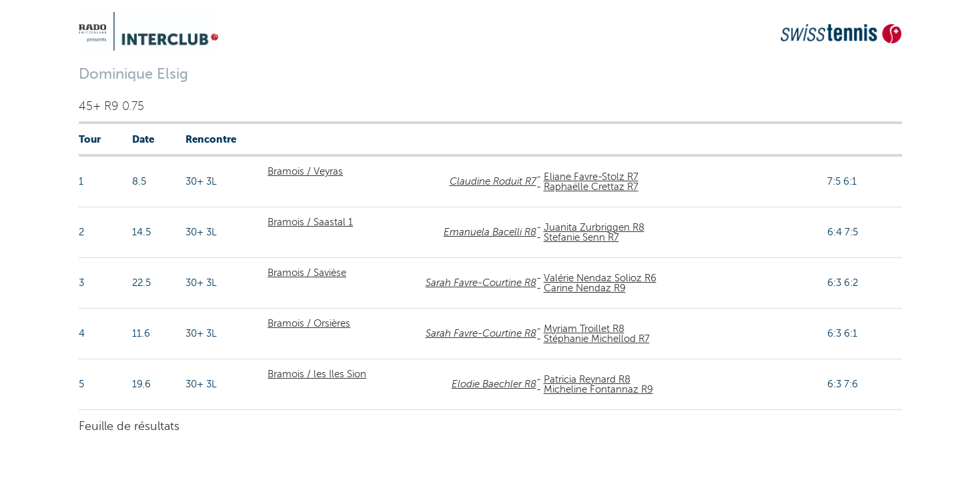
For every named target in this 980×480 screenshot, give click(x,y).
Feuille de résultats (129, 426)
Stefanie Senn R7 (581, 237)
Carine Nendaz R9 (585, 288)
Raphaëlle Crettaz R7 (591, 187)
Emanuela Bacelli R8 (490, 232)
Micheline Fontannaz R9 (598, 389)
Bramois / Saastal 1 (310, 222)
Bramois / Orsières (309, 323)
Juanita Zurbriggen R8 (594, 227)
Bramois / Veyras (305, 171)
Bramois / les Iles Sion (317, 374)
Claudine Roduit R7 (493, 181)
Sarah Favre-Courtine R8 (481, 283)
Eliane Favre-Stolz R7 (591, 177)
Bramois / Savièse (307, 273)
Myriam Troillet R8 (584, 329)
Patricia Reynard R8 (587, 379)
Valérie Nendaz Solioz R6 (600, 278)
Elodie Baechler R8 (494, 384)
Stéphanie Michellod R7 (597, 339)
